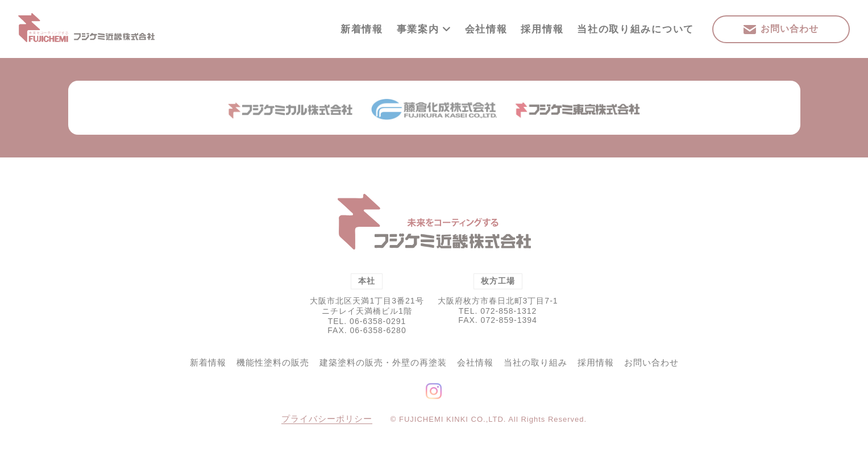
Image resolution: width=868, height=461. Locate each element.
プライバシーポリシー (327, 419)
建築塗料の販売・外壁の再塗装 (383, 362)
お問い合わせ (651, 362)
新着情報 (362, 29)
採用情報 (542, 29)
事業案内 (424, 29)
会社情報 (486, 29)
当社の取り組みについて (636, 29)
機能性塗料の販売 (273, 362)
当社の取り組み (535, 362)
